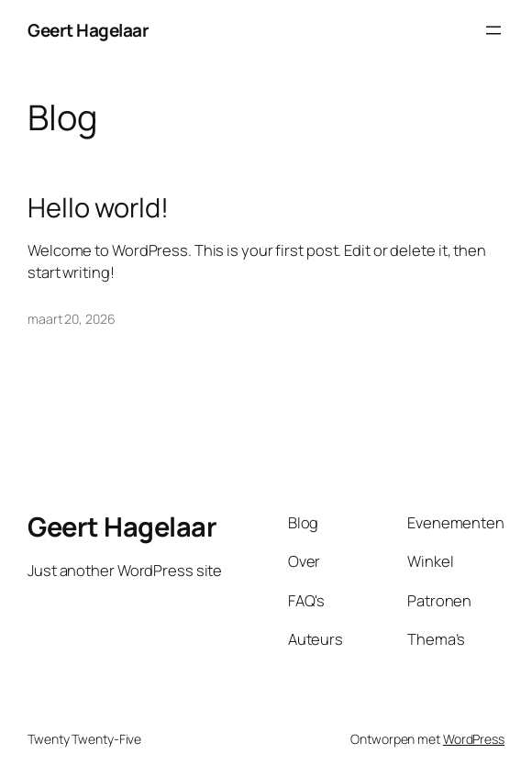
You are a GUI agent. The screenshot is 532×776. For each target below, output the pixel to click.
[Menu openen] (493, 30)
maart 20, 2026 (72, 319)
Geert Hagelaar (88, 30)
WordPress (474, 739)
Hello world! (98, 208)
